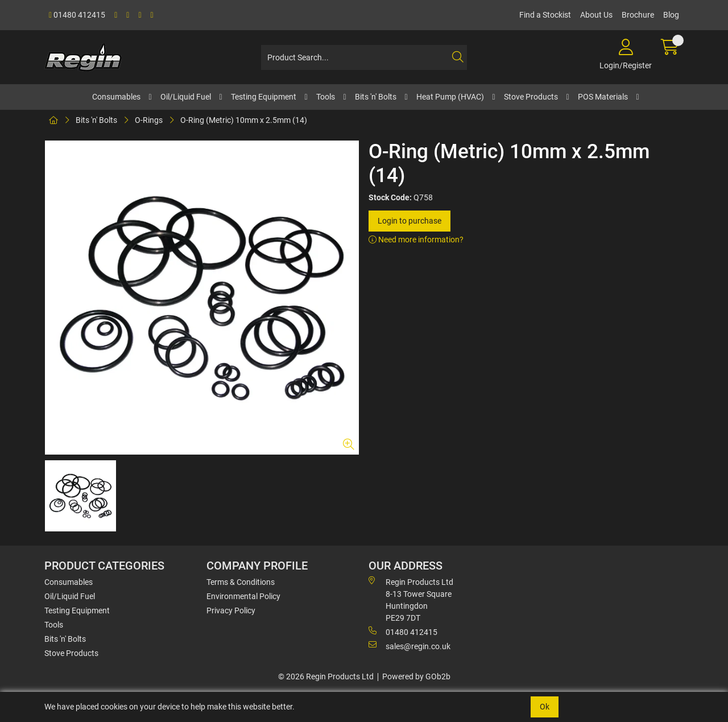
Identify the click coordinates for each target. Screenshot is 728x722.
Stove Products (531, 97)
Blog (671, 15)
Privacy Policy (231, 610)
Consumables (116, 97)
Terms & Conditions (241, 582)
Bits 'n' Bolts (376, 97)
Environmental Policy (243, 596)
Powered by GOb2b (416, 676)
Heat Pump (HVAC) (450, 97)
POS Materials (603, 97)
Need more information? (416, 240)
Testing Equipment (264, 97)
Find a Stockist (545, 15)
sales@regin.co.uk (409, 646)
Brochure (638, 15)
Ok (545, 707)
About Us (596, 15)
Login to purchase (409, 221)
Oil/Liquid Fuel (186, 97)
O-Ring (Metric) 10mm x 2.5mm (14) (244, 120)
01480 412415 (77, 15)
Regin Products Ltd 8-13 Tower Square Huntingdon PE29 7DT (411, 599)
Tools (326, 97)
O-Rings (149, 120)
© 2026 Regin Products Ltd (326, 676)
